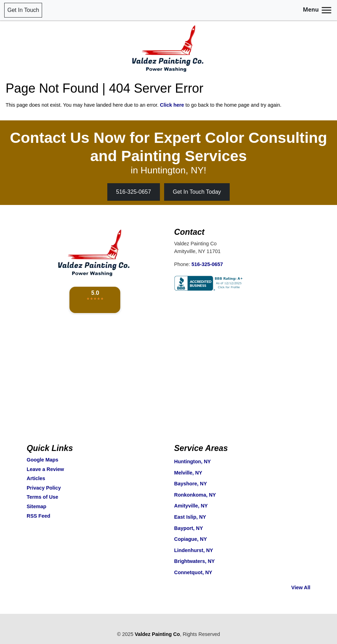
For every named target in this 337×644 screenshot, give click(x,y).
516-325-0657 (134, 192)
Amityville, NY (191, 506)
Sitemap (36, 506)
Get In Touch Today (197, 192)
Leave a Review (45, 469)
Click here (172, 105)
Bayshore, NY (191, 484)
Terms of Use (42, 497)
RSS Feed (38, 516)
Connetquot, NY (193, 572)
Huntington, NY (193, 462)
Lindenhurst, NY (194, 550)
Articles (36, 478)
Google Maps (42, 460)
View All (301, 587)
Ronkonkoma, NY (195, 495)
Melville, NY (188, 473)
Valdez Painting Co (157, 634)
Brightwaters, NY (195, 561)
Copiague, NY (191, 539)
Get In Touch (23, 10)
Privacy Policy (44, 488)
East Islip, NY (190, 517)
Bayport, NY (189, 528)
